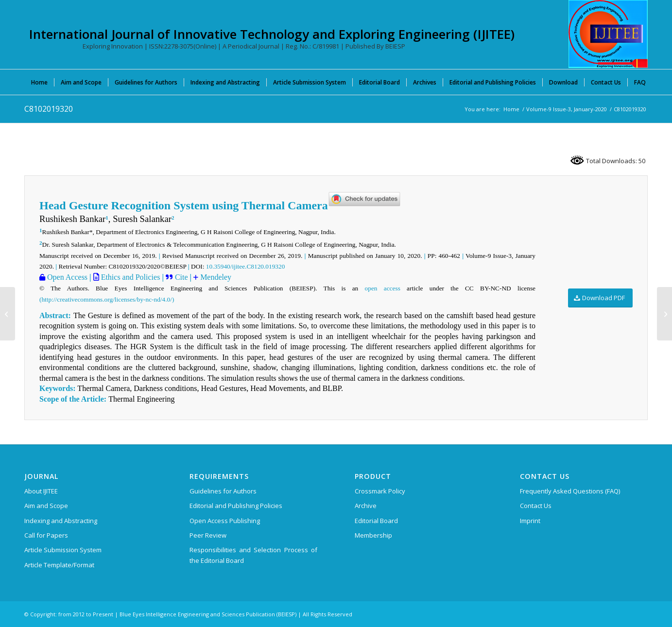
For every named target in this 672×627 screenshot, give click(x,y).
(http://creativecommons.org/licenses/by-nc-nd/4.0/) (107, 299)
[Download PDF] (600, 298)
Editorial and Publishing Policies (236, 506)
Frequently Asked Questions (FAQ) (570, 491)
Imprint (530, 521)
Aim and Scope (46, 506)
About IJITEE (41, 491)
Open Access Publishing (225, 521)
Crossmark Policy (380, 491)
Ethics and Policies (130, 277)
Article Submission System (63, 550)
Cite (181, 277)
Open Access (66, 277)
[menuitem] (39, 82)
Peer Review (208, 535)
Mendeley (215, 277)
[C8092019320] (8, 314)
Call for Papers (46, 535)
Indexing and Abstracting (61, 521)
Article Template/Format (59, 565)
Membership (373, 535)
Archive (366, 506)
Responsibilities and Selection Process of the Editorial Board (253, 555)
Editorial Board (376, 521)
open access (383, 288)
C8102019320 (49, 109)
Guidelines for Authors (223, 491)
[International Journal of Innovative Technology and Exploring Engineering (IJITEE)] (608, 34)
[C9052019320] (664, 314)
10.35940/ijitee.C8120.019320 (246, 266)
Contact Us (536, 506)
